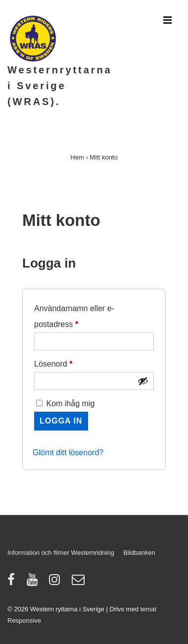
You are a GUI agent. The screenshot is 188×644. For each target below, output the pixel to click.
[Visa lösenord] (143, 381)
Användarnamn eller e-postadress (78, 315)
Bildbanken (139, 553)
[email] (79, 583)
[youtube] (34, 583)
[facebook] (13, 583)
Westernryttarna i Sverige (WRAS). (60, 86)
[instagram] (57, 583)
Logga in (61, 421)
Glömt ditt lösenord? (68, 453)
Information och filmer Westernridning (61, 553)
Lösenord (75, 362)
